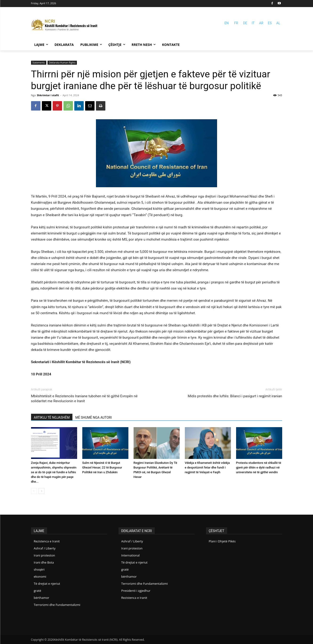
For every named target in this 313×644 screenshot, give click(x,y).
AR (261, 23)
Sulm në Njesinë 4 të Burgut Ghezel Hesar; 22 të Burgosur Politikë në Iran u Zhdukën (102, 467)
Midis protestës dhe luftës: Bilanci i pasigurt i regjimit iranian (235, 396)
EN (226, 23)
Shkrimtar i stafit (48, 95)
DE (245, 23)
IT (253, 23)
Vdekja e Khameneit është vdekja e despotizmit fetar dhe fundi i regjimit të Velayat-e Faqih (207, 467)
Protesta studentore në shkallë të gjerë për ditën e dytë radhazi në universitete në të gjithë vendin (259, 467)
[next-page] (42, 491)
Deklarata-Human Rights (62, 63)
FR (236, 23)
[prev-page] (34, 491)
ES (270, 23)
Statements (39, 63)
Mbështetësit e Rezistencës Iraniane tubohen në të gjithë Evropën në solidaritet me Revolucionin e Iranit (84, 399)
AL (278, 23)
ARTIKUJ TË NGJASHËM (52, 417)
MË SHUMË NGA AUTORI (93, 417)
